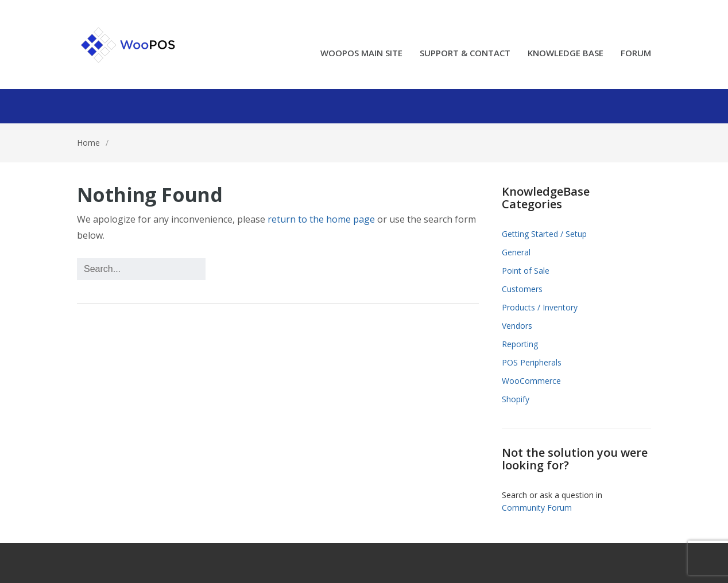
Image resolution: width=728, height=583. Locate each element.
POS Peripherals (532, 362)
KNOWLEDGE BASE (566, 54)
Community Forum (537, 508)
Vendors (517, 326)
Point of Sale (526, 271)
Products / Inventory (540, 307)
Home (88, 143)
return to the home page (321, 219)
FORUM (636, 54)
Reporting (520, 344)
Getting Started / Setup (544, 234)
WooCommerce (531, 381)
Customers (522, 289)
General (516, 252)
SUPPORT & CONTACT (465, 54)
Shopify (516, 399)
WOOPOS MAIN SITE (361, 54)
